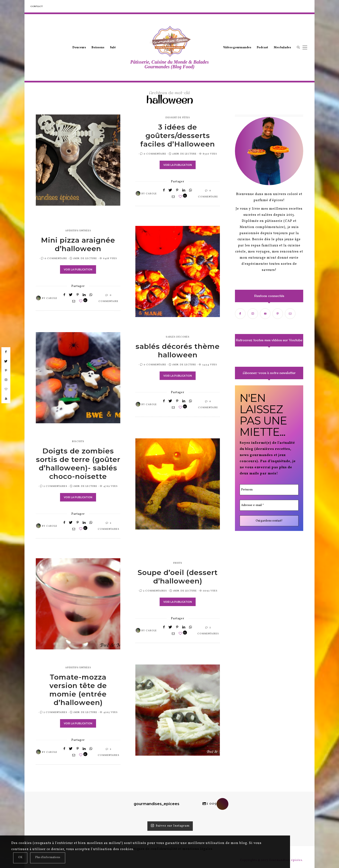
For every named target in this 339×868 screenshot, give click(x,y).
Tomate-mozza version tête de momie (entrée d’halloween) (78, 690)
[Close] (20, 858)
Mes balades (282, 48)
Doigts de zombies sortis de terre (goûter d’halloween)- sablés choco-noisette (78, 464)
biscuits (78, 441)
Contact (36, 6)
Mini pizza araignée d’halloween (78, 244)
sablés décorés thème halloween (178, 351)
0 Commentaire (155, 154)
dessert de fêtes (178, 118)
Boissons (98, 48)
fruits (178, 563)
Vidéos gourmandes (237, 48)
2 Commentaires (55, 486)
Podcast (262, 48)
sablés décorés (178, 337)
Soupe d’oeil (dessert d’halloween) (178, 577)
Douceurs (79, 48)
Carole (151, 194)
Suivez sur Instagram (170, 826)
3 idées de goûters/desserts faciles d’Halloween (178, 136)
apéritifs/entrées (78, 231)
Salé (113, 48)
